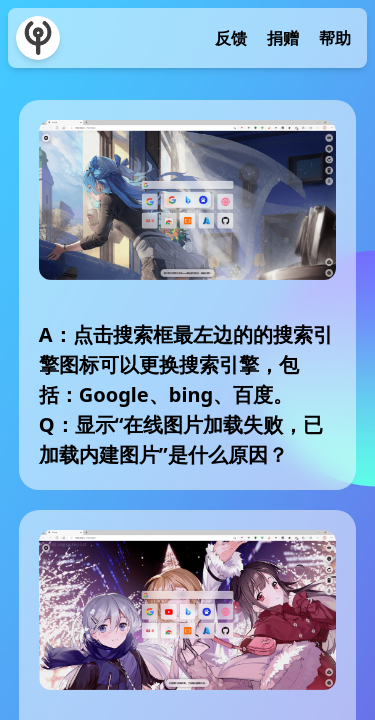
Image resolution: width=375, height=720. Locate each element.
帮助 (335, 38)
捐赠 (283, 38)
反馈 (231, 38)
